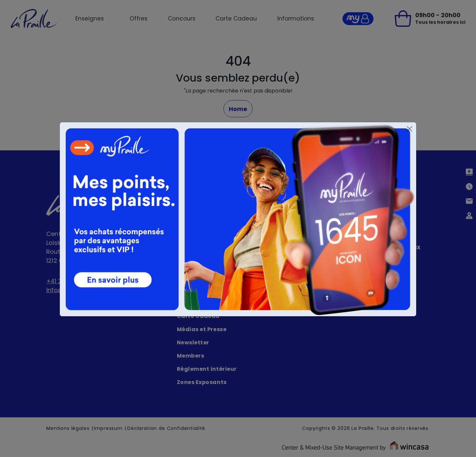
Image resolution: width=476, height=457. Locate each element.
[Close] (410, 129)
